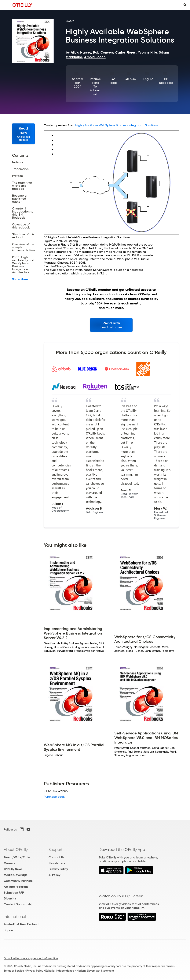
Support (56, 850)
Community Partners (18, 881)
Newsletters (57, 863)
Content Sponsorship (19, 904)
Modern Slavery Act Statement (95, 971)
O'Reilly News (13, 869)
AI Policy (54, 875)
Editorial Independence (60, 971)
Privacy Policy (58, 869)
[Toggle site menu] (5, 5)
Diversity (10, 898)
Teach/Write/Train (17, 857)
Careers (9, 863)
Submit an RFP (14, 893)
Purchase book (54, 797)
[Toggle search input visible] (185, 5)
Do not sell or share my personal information (31, 958)
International (15, 917)
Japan (8, 930)
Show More (20, 279)
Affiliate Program (16, 887)
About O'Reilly (16, 850)
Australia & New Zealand (21, 924)
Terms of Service (14, 971)
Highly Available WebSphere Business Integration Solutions (117, 125)
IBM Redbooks (166, 81)
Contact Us (56, 857)
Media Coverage (16, 875)
